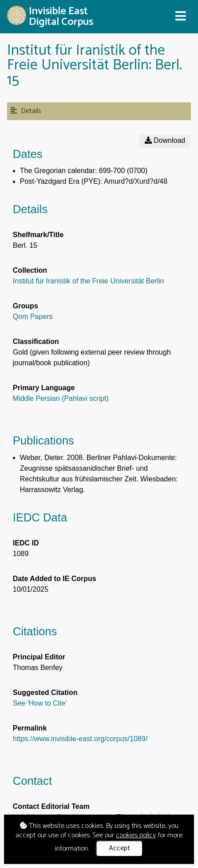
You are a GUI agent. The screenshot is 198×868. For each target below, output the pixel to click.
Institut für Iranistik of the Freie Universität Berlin (89, 281)
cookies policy (136, 835)
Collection (30, 270)
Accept (119, 848)
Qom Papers (33, 317)
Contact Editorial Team (51, 806)
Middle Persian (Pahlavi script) (61, 398)
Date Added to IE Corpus (55, 579)
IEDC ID (26, 543)
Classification (36, 341)
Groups (26, 306)
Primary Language (44, 388)
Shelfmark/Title (38, 235)
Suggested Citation (45, 692)
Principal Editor (39, 657)
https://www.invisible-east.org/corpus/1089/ (80, 739)
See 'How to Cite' (40, 703)
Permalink (30, 728)
